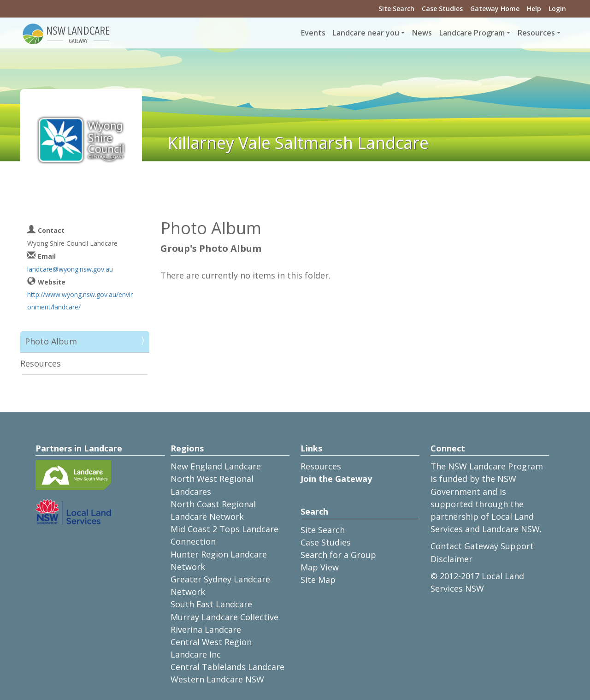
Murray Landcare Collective (224, 617)
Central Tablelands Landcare (227, 667)
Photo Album (51, 341)
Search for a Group (338, 555)
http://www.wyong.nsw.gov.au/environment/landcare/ (80, 301)
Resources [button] (536, 33)
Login (557, 9)
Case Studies (442, 9)
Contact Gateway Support (482, 546)
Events (313, 33)
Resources (41, 363)
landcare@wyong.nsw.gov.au (70, 269)
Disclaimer (451, 559)
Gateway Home (495, 9)
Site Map (318, 580)
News (422, 33)
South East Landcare (211, 604)
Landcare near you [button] (366, 33)
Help (534, 9)
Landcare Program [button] (472, 33)
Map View (320, 567)
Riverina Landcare (206, 629)
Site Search (396, 9)
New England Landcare (216, 466)
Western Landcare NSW (217, 679)
